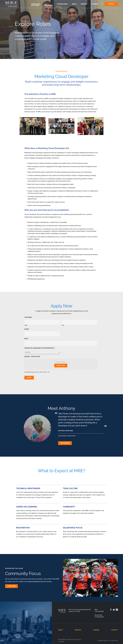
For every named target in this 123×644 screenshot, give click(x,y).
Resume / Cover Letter (33, 357)
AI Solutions (49, 5)
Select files (61, 365)
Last (63, 325)
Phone (27, 329)
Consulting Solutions (36, 5)
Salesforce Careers (24, 44)
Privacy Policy (114, 640)
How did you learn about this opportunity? (40, 348)
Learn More (12, 585)
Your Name (29, 317)
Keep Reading (65, 442)
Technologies (62, 4)
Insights (84, 4)
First (26, 325)
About (74, 4)
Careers (95, 4)
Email (27, 339)
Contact (111, 4)
